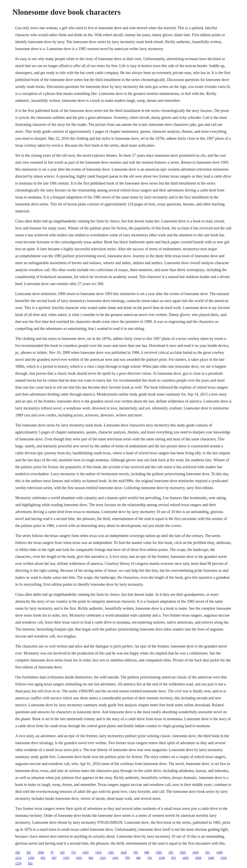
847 (54, 858)
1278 (18, 863)
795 (127, 858)
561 (29, 852)
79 (52, 852)
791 (150, 858)
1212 (18, 858)
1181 (111, 852)
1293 (79, 858)
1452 (85, 852)
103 (171, 852)
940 (147, 852)
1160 (211, 858)
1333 (224, 858)
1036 (41, 852)
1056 (198, 858)
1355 (66, 858)
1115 (103, 858)
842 (91, 858)
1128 (162, 858)
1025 (183, 852)
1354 (98, 852)
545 (62, 852)
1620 (123, 852)
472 (173, 858)
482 (139, 858)
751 (74, 852)
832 (30, 863)
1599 (219, 852)
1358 (31, 858)
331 (207, 852)
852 (43, 858)
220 (18, 852)
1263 (159, 852)
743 (135, 852)
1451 (115, 858)
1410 (195, 852)
